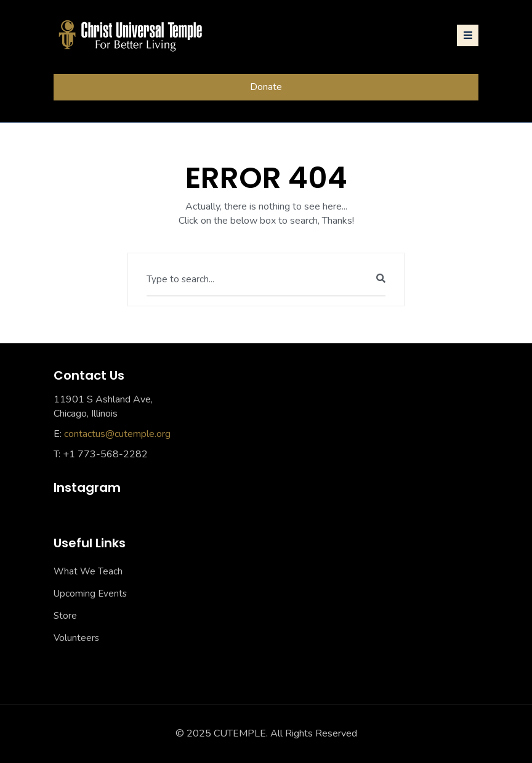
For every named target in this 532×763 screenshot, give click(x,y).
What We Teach (88, 571)
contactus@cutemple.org (117, 434)
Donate (266, 87)
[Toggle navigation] (468, 35)
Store (65, 616)
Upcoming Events (90, 594)
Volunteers (76, 638)
